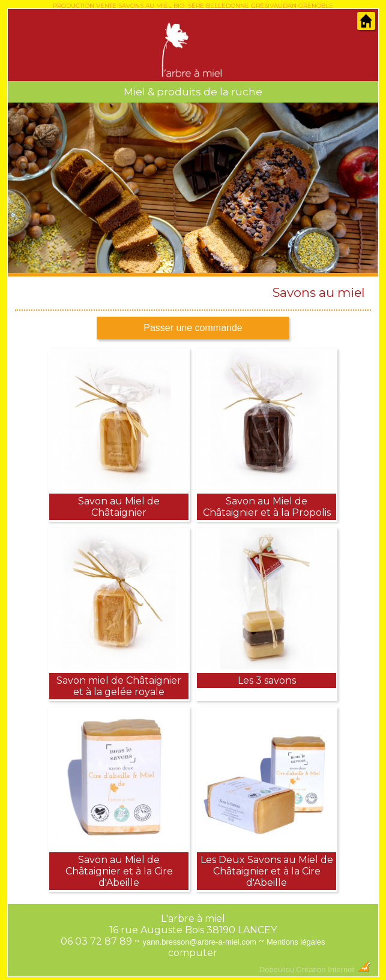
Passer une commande (193, 328)
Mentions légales (296, 942)
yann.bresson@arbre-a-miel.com (199, 942)
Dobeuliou (277, 970)
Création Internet (333, 970)
